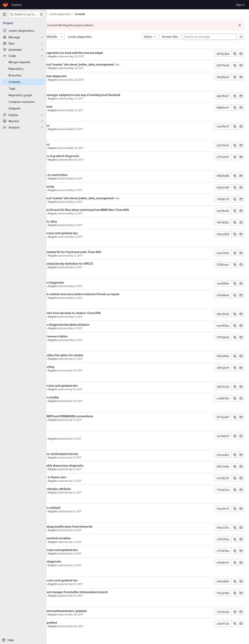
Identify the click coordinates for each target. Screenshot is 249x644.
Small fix (65, 435)
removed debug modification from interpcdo (89, 527)
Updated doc (68, 125)
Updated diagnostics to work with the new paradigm (94, 53)
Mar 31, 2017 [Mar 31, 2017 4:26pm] (103, 584)
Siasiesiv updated (71, 623)
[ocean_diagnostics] (23, 31)
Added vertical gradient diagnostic (83, 156)
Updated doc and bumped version (82, 454)
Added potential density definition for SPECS (89, 264)
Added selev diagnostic (75, 282)
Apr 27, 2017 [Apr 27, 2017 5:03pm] (103, 370)
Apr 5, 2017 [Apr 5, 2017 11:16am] (102, 493)
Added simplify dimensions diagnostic (85, 466)
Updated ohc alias (71, 221)
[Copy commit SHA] (235, 54)
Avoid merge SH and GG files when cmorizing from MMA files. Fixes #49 (107, 210)
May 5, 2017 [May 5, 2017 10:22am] (103, 267)
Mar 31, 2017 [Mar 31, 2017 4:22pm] (103, 596)
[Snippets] (23, 108)
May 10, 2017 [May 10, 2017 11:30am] (103, 160)
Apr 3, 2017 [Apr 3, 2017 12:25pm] (102, 554)
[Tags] (23, 88)
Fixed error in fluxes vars (76, 477)
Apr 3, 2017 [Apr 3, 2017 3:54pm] (102, 530)
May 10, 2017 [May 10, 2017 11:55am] (103, 148)
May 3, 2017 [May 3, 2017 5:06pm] (103, 340)
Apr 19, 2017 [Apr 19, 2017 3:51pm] (103, 401)
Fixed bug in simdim (72, 397)
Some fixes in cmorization (77, 175)
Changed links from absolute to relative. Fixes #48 (93, 313)
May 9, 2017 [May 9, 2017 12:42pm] (103, 202)
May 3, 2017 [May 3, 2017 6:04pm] (103, 317)
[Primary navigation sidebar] (5, 14)
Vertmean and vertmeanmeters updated (86, 611)
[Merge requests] (23, 62)
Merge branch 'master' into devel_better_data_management (100, 64)
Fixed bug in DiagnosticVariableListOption (88, 325)
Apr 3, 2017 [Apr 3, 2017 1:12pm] (102, 542)
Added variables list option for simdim (85, 355)
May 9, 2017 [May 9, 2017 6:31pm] (103, 178)
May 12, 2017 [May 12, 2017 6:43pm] (103, 99)
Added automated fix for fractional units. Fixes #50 (94, 252)
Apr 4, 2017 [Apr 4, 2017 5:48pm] (102, 511)
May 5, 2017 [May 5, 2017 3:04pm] (103, 256)
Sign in (240, 5)
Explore (17, 5)
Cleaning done (69, 107)
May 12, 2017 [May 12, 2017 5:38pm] (103, 110)
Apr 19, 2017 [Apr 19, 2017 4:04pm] (103, 389)
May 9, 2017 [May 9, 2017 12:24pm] (103, 213)
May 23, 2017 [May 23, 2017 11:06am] (103, 56)
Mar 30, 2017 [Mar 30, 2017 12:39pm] (103, 626)
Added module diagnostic (76, 76)
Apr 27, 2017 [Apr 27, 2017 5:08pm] (103, 359)
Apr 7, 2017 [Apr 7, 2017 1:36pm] (102, 439)
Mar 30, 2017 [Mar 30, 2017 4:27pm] (103, 615)
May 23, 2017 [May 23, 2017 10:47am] (103, 80)
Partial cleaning (70, 186)
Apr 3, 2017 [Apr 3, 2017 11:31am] (102, 565)
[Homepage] (5, 5)
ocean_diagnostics (107, 37)
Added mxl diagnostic (74, 562)
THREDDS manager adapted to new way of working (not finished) (103, 95)
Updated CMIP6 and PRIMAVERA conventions (90, 416)
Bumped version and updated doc (82, 233)
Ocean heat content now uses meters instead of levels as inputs (103, 294)
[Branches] (23, 75)
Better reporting (70, 367)
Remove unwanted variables (78, 538)
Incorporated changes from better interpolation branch (97, 592)
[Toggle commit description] (144, 65)
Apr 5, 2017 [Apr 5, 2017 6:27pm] (102, 458)
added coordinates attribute (78, 489)
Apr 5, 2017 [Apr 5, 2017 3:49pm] (102, 481)
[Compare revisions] (23, 102)
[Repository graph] (23, 95)
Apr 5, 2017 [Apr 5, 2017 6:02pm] (102, 469)
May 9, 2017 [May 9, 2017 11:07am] (103, 225)
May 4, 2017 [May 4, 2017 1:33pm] (103, 298)
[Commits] (23, 82)
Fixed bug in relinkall (73, 508)
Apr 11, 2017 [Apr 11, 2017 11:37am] (102, 420)
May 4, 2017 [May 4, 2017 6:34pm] (103, 286)
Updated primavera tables (77, 336)
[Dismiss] (240, 25)
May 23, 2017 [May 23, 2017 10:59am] (103, 68)
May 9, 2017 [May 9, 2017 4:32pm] (103, 190)
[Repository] (23, 69)
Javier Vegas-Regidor (72, 56)
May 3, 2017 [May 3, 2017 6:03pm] (103, 328)
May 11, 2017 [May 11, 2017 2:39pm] (103, 129)
